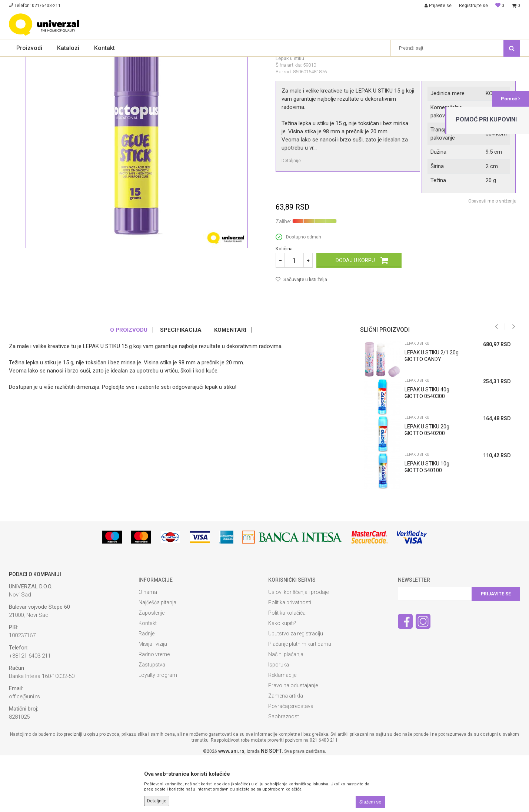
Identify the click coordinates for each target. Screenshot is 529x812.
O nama (148, 649)
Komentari (230, 387)
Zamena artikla (286, 752)
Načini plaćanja (286, 711)
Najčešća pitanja (157, 659)
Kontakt (148, 680)
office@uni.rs (24, 753)
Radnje (147, 690)
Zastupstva (152, 721)
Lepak (96, 61)
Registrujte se (473, 6)
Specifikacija (181, 387)
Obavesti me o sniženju (492, 258)
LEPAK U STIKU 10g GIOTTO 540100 (427, 524)
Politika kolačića (287, 669)
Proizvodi (43, 61)
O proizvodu (129, 387)
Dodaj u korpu (355, 317)
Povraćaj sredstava (291, 763)
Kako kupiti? (282, 680)
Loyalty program (158, 732)
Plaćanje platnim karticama (300, 701)
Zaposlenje (152, 669)
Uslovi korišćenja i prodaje (298, 649)
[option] (437, 472)
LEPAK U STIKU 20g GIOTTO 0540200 (427, 487)
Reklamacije (282, 732)
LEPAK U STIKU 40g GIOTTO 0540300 (427, 450)
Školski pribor (71, 61)
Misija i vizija (153, 701)
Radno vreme (154, 711)
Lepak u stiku (121, 61)
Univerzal (19, 61)
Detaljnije (291, 217)
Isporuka (279, 721)
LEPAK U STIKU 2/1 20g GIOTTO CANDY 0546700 (432, 416)
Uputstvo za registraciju (296, 690)
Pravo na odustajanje (293, 742)
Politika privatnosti (290, 659)
